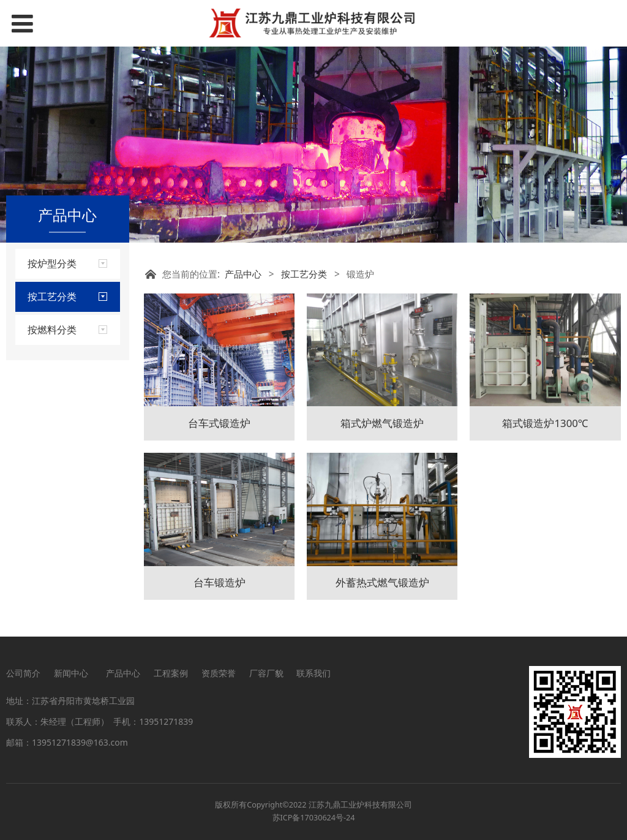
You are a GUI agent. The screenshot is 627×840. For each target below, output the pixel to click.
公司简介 (23, 673)
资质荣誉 (219, 673)
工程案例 (171, 673)
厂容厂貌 (266, 673)
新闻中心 (73, 673)
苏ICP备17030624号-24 (314, 818)
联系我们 (313, 673)
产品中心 (243, 274)
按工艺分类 (304, 274)
